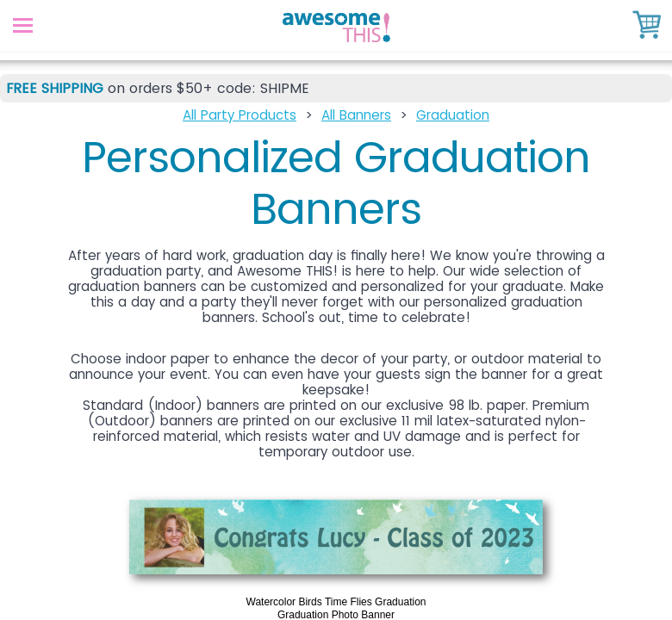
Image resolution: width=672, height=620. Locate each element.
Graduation (453, 115)
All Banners (356, 115)
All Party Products (240, 115)
